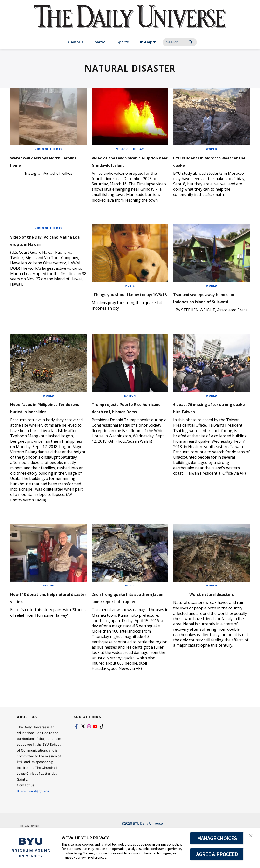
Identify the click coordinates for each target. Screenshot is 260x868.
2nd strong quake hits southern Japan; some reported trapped (123, 623)
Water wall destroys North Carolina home (48, 161)
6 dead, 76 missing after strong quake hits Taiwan (210, 422)
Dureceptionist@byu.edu (36, 820)
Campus (76, 42)
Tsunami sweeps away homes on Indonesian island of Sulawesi (205, 308)
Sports (123, 42)
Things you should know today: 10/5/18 (126, 305)
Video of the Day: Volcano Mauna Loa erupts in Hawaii (46, 251)
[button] (252, 837)
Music (130, 293)
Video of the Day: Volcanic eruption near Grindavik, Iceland (128, 164)
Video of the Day (49, 149)
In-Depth (148, 42)
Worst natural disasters (212, 615)
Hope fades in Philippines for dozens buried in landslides (46, 425)
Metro (100, 42)
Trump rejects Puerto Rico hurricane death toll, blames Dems (129, 425)
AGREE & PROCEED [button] (217, 854)
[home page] (130, 22)
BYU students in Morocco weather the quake (209, 161)
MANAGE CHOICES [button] (217, 838)
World (212, 149)
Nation (130, 410)
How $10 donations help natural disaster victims (44, 619)
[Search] (180, 42)
